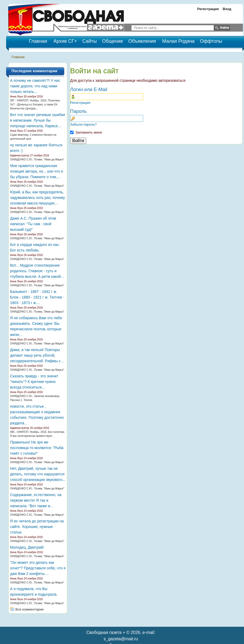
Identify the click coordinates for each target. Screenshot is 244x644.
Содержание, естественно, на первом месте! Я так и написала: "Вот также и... (36, 500)
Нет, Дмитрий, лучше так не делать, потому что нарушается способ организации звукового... (38, 474)
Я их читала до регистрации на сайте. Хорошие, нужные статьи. (37, 527)
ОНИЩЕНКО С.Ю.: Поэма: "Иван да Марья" (37, 159)
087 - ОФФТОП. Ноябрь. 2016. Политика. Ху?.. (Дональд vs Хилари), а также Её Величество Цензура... (35, 105)
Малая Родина (178, 41)
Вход (227, 9)
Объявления (142, 41)
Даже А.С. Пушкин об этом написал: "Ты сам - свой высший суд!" (33, 224)
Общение (112, 41)
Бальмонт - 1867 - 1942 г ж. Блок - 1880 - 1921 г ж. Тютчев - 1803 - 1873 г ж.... (37, 297)
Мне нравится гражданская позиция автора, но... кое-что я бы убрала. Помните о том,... (37, 171)
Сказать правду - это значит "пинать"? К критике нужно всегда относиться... (34, 382)
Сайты (89, 41)
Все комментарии (29, 609)
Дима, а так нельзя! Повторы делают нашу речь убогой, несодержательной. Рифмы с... (37, 355)
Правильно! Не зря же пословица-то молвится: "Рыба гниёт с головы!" (37, 448)
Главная (18, 57)
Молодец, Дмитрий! (27, 547)
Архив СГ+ (65, 41)
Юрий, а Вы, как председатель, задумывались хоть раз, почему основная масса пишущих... (38, 198)
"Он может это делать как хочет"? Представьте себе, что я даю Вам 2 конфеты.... (38, 568)
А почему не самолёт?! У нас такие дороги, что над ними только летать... (35, 86)
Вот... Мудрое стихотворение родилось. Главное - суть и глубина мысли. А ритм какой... (37, 271)
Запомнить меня (89, 132)
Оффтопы (211, 41)
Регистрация (208, 9)
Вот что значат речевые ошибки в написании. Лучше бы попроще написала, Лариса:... (38, 120)
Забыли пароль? (83, 124)
